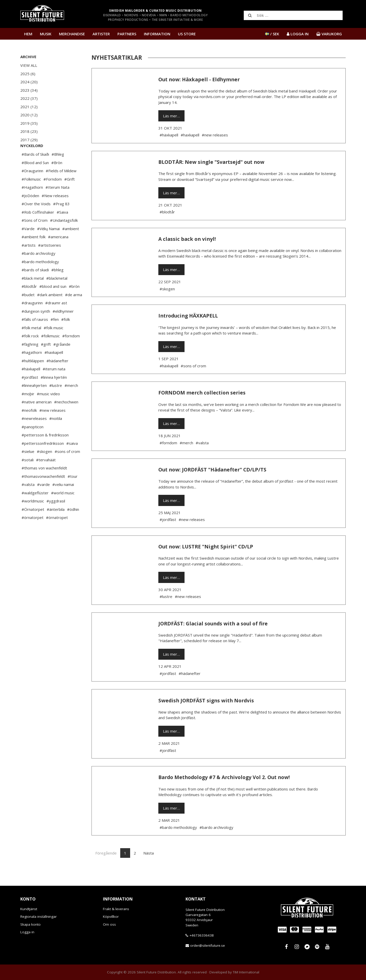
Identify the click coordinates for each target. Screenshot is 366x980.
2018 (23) (29, 131)
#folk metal (31, 343)
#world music (63, 508)
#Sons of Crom (35, 235)
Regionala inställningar (39, 916)
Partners (127, 34)
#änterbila (56, 525)
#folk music (54, 343)
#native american (37, 417)
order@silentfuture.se (208, 945)
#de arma (74, 310)
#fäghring (30, 359)
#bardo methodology (40, 277)
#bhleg (57, 285)
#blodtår (29, 302)
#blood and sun (53, 302)
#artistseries (50, 260)
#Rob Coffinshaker (38, 227)
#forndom (71, 351)
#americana (58, 252)
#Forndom (53, 194)
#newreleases (34, 434)
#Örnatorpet (33, 525)
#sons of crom (67, 467)
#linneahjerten (34, 401)
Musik (46, 34)
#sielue (28, 467)
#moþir (28, 409)
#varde (43, 500)
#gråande (62, 359)
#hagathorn (32, 368)
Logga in (27, 932)
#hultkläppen (33, 376)
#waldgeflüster (35, 508)
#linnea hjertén (54, 392)
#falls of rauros (35, 335)
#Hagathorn (32, 202)
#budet (28, 310)
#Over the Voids (36, 219)
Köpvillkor (111, 916)
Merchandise (72, 34)
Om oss (109, 924)
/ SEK (272, 34)
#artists (29, 260)
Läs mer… (171, 116)
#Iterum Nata (57, 202)
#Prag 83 (61, 219)
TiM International (246, 972)
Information (157, 34)
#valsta (28, 500)
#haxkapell (54, 368)
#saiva (72, 459)
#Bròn (57, 178)
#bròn (74, 302)
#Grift (70, 194)
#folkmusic (50, 351)
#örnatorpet (33, 533)
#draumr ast (56, 318)
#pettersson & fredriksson (45, 450)
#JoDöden (30, 211)
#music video (48, 409)
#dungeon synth (36, 326)
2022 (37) (29, 98)
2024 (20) (29, 82)
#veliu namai (63, 500)
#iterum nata (54, 384)
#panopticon (33, 442)
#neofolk (29, 425)
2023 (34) (29, 90)
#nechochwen (66, 417)
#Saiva (62, 227)
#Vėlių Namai (48, 244)
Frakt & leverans (116, 909)
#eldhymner (63, 326)
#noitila (56, 434)
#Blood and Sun (35, 178)
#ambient (71, 244)
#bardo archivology (39, 268)
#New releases (55, 211)
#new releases (52, 425)
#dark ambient (50, 310)
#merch (71, 401)
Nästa (149, 853)
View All (29, 65)
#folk (66, 335)
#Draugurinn (32, 186)
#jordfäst (30, 392)
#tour (73, 492)
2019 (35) (29, 123)
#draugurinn (32, 318)
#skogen (44, 467)
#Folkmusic (31, 194)
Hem (28, 34)
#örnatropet (57, 533)
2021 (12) (29, 107)
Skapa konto (30, 924)
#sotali (28, 475)
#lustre (56, 401)
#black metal (33, 293)
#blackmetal (57, 293)
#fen (55, 335)
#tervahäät (46, 475)
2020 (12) (29, 115)
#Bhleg (58, 169)
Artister (101, 34)
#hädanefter (57, 376)
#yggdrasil (56, 516)
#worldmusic (33, 516)
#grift (46, 359)
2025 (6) (28, 74)
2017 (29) (29, 140)
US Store (187, 34)
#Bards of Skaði (35, 169)
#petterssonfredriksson (43, 459)
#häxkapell (31, 384)
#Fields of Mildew (61, 186)
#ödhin (73, 525)
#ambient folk (34, 252)
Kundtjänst (29, 909)
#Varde (28, 244)
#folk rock (30, 351)
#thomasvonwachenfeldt (43, 492)
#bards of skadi (35, 285)
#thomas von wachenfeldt (44, 483)
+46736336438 (202, 935)
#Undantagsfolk (64, 235)
